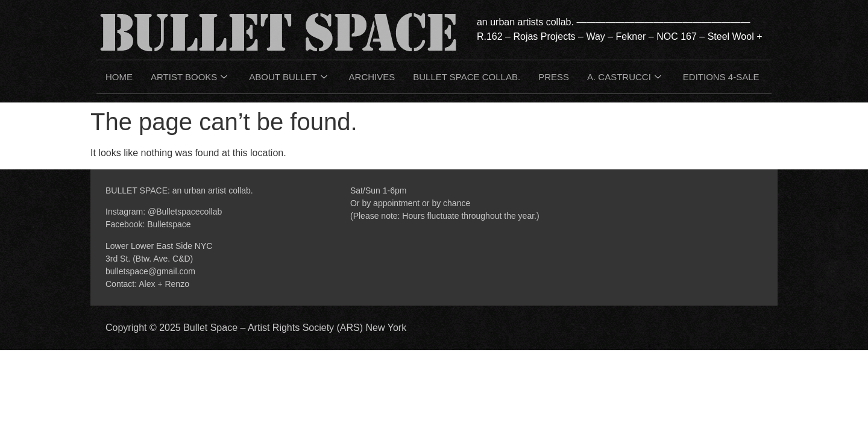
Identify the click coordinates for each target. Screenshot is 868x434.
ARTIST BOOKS (189, 77)
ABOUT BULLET (288, 77)
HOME (119, 77)
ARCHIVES (372, 77)
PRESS (554, 77)
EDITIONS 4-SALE (721, 77)
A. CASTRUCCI (624, 77)
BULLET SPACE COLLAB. (467, 77)
